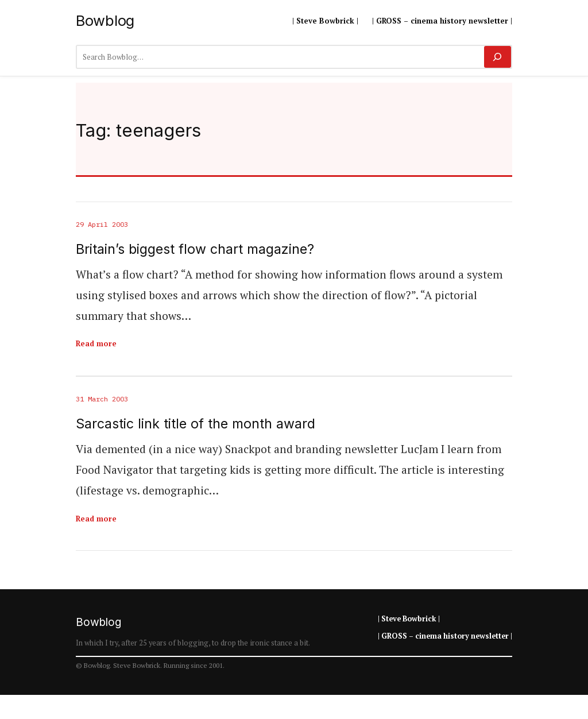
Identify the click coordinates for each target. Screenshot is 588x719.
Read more (96, 343)
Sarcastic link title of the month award (196, 424)
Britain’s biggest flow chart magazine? (195, 250)
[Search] (498, 57)
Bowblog (105, 20)
